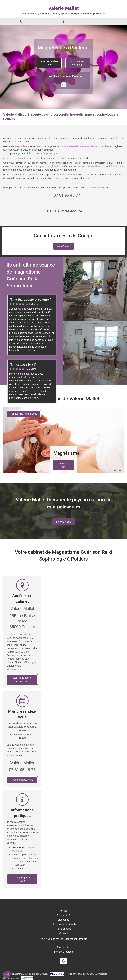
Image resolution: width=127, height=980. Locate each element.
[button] (7, 974)
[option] (63, 440)
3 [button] (119, 471)
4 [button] (121, 471)
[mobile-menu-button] (106, 21)
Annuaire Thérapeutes (96, 974)
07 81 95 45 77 (67, 195)
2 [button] (116, 471)
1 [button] (114, 471)
